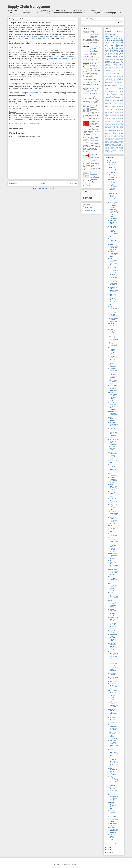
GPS (117, 52)
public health (117, 137)
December (112, 162)
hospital (114, 128)
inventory (109, 37)
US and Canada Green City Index (114, 110)
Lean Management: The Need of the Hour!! (113, 579)
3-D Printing (111, 66)
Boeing (121, 67)
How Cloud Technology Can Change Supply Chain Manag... (113, 646)
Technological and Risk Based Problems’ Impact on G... (113, 735)
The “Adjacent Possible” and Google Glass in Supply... (113, 375)
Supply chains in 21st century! (113, 227)
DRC (117, 72)
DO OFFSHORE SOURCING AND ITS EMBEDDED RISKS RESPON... (113, 397)
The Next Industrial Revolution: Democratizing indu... (113, 468)
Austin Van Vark (89, 207)
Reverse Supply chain (111, 100)
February (111, 177)
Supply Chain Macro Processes (114, 104)
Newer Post (13, 183)
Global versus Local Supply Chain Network (113, 413)
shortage (107, 143)
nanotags (114, 134)
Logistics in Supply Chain (113, 535)
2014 (109, 160)
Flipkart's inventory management (94, 33)
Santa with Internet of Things (112, 812)
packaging (107, 135)
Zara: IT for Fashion (112, 699)
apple (113, 47)
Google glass (120, 78)
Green (107, 79)
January (111, 844)
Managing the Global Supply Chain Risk (113, 424)
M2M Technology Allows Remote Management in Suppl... (113, 205)
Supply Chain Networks (112, 295)
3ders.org (35, 99)
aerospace (116, 113)
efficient (107, 120)
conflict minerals (110, 117)
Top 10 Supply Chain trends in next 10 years (113, 513)
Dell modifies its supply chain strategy (95, 174)
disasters (107, 61)
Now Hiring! (112, 428)
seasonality (108, 141)
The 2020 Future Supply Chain (113, 370)
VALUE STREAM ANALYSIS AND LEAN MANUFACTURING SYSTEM (113, 762)
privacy (107, 137)
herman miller (108, 128)
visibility (121, 64)
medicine (121, 132)
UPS (122, 108)
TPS (117, 60)
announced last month (65, 63)
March (111, 175)
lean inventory (118, 131)
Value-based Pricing (110, 111)
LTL (119, 92)
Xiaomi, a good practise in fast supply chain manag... (113, 359)
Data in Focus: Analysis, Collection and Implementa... (113, 704)
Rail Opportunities (113, 474)
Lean (113, 45)
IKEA (121, 53)
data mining (114, 119)
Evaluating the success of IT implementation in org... (113, 686)
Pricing (113, 96)
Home (43, 183)
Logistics (108, 39)
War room (120, 111)
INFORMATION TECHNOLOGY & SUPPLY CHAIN (113, 572)
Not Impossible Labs (32, 92)
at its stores (19, 69)
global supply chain (114, 125)
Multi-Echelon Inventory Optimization (94, 108)
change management (111, 116)
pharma (113, 135)
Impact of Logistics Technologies (113, 325)
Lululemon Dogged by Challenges (112, 419)
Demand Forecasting (112, 42)
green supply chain (118, 126)
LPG (116, 92)
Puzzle (117, 96)
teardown (121, 146)
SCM (107, 41)
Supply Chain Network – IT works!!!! (113, 222)
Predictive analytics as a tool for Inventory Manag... (113, 612)
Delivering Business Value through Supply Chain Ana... (113, 830)
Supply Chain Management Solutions (114, 105)
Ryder (118, 100)
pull (122, 137)
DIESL (114, 72)
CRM (110, 69)
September (112, 170)
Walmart (121, 60)
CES (11, 76)
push (106, 138)
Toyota (118, 108)
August (111, 172)
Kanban (121, 88)
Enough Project (112, 75)
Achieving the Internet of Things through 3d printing (113, 270)
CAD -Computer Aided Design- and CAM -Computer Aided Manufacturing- (41, 37)
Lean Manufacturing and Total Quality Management (113, 587)
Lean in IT (111, 592)
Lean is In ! (112, 794)
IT (114, 81)
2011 (106, 66)
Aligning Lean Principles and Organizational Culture (113, 819)
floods (114, 123)
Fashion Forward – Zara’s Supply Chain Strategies (95, 65)
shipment (121, 141)
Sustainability (119, 45)
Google (107, 78)
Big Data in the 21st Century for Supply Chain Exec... (113, 388)
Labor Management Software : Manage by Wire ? (113, 351)
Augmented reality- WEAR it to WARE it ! (113, 596)
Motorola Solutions (117, 94)
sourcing (117, 143)
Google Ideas (112, 78)
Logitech (107, 94)
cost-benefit (120, 117)
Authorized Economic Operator (112, 67)
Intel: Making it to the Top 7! (113, 678)
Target (113, 108)
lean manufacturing (116, 41)
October (111, 167)
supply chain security (117, 144)
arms (122, 113)
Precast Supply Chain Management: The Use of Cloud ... (113, 638)
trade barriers (119, 147)
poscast (121, 135)
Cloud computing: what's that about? (113, 619)
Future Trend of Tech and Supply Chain (113, 501)
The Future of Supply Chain (113, 308)
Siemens (116, 102)
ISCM (112, 81)
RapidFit (107, 99)
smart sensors (114, 64)
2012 (109, 850)
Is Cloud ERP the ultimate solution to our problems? (113, 289)
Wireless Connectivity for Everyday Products (113, 487)
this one (68, 51)
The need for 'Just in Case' (113, 217)
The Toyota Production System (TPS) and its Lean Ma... (113, 780)
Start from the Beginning (112, 674)
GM (115, 76)
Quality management (116, 97)
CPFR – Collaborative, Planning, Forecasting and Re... (113, 455)
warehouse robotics (110, 152)
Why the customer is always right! (113, 365)
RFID (121, 42)
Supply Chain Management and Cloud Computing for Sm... (113, 744)
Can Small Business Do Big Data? (113, 181)
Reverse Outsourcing (117, 99)
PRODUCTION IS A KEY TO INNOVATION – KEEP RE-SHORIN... (113, 520)
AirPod (117, 66)
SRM (112, 102)
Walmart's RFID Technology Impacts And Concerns (113, 693)
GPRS (118, 76)
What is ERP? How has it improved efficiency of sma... (112, 301)
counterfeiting (108, 119)
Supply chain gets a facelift (113, 824)
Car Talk (115, 69)
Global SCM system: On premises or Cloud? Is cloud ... (112, 805)
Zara (111, 113)
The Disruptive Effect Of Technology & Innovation (113, 626)
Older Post (73, 183)
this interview (72, 44)
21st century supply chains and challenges (113, 338)
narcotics (121, 134)
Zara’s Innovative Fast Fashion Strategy (113, 798)
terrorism (107, 147)
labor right (112, 131)
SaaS (107, 60)
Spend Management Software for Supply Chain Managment (113, 771)
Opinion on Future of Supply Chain (113, 343)
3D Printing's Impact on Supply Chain (113, 276)
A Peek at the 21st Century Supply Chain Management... (113, 282)
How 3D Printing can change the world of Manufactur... (113, 442)
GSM (122, 76)
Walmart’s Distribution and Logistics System (113, 480)
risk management (115, 63)
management (114, 132)
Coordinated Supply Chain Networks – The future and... (113, 434)
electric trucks (113, 120)
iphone (111, 129)
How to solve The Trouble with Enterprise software (113, 556)
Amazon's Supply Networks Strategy (95, 48)
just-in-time (116, 129)
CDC (106, 69)
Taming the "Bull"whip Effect (112, 448)
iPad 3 (117, 128)
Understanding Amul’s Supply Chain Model (94, 123)
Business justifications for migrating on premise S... (113, 727)
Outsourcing (108, 96)
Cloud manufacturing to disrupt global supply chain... (113, 262)
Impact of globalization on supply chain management (113, 406)
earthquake (120, 119)
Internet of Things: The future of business (112, 332)
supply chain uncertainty (111, 146)
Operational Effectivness (114, 55)
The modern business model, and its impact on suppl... (113, 233)
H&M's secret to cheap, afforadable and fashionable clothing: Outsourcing (91, 158)
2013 (109, 847)
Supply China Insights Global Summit (114, 107)
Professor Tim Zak (90, 210)
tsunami (116, 149)
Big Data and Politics (112, 631)
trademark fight (109, 149)
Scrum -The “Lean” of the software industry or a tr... (113, 789)
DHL (111, 72)
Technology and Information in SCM (113, 382)
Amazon (121, 66)
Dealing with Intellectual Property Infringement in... (113, 712)
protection (111, 137)
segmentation (114, 141)
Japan (118, 87)
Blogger (76, 864)
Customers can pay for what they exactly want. (113, 507)
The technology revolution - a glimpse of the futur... (113, 540)
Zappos (107, 113)
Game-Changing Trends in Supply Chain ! (113, 320)
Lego (122, 93)
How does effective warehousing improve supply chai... (113, 752)
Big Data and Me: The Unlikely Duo (113, 240)
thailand (112, 147)
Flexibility (112, 76)
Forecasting (112, 52)
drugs (114, 61)
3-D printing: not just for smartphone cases (113, 494)
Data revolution (113, 681)
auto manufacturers (118, 114)
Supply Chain (112, 60)
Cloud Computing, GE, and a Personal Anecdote (112, 838)
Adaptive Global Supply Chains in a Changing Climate (113, 212)
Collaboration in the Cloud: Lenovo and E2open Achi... (113, 661)
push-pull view (112, 138)
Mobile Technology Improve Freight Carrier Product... (113, 604)
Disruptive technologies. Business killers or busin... (113, 188)
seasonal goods (119, 140)
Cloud (107, 52)
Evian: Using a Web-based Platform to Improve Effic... (113, 720)
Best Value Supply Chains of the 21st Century (113, 254)
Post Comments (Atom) (47, 188)
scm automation (109, 140)
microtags (107, 134)
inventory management (112, 49)
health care (109, 44)
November (112, 165)
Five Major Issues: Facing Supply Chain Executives (113, 247)
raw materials (119, 138)
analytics (108, 47)
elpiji (113, 122)
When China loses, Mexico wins (113, 530)
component (120, 116)
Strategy (121, 102)
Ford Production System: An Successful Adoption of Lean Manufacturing (95, 92)
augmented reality (109, 114)
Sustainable (108, 108)
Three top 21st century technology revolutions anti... (112, 197)
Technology (119, 37)
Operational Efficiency (111, 56)
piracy (117, 135)
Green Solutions (114, 79)
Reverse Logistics (118, 58)
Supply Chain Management (29, 7)
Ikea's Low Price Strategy (90, 79)
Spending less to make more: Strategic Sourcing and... (113, 313)
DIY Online (111, 526)
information (119, 47)
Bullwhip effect (118, 50)
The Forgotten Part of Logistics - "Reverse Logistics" (112, 548)
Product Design (117, 39)
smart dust (112, 143)
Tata (115, 108)
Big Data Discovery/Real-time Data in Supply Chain (113, 654)
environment (118, 122)
